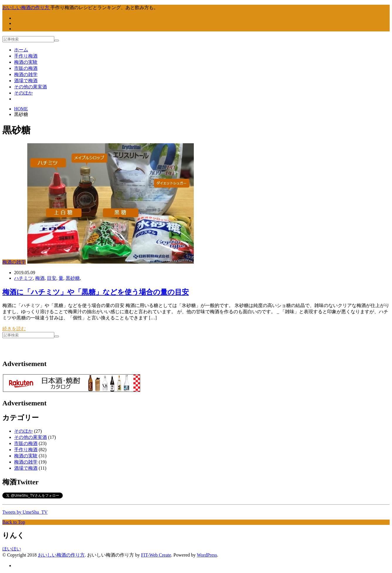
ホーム (21, 50)
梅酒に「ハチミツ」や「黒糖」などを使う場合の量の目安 (96, 292)
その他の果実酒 (30, 87)
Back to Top (14, 522)
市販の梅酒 (26, 68)
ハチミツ (23, 278)
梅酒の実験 (26, 62)
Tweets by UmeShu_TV (25, 512)
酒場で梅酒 (26, 81)
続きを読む (14, 329)
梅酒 (40, 278)
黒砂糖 (73, 278)
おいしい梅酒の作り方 (61, 555)
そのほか (23, 93)
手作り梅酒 (26, 56)
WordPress (207, 555)
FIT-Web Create (156, 555)
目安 (52, 278)
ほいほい (12, 549)
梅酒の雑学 (26, 74)
